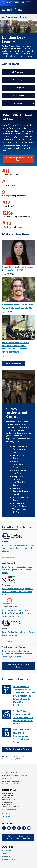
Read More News (14, 364)
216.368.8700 (11, 810)
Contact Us (6, 813)
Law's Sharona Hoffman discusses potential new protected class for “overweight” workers (17, 654)
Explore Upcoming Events (17, 749)
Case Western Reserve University (18, 773)
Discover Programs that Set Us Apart (18, 159)
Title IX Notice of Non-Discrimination (14, 784)
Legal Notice (6, 781)
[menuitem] (18, 851)
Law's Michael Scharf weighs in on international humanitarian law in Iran (17, 591)
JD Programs (18, 72)
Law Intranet (6, 817)
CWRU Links (7, 847)
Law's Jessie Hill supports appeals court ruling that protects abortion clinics (18, 570)
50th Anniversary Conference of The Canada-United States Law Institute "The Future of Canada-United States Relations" (24, 696)
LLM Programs (18, 88)
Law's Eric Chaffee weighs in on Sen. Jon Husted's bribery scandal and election (18, 548)
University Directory (9, 859)
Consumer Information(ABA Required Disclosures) (18, 837)
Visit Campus (6, 856)
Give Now (5, 854)
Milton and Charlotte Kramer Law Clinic (20, 491)
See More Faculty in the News (18, 666)
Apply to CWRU (7, 851)
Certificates (18, 103)
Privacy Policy (16, 781)
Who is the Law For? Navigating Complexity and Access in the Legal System (23, 736)
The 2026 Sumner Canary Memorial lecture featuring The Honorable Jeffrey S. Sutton (23, 717)
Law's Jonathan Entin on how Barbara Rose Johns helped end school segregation (16, 613)
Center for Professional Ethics (18, 464)
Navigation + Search (14, 17)
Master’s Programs (18, 80)
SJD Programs (18, 96)
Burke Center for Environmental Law (20, 449)
